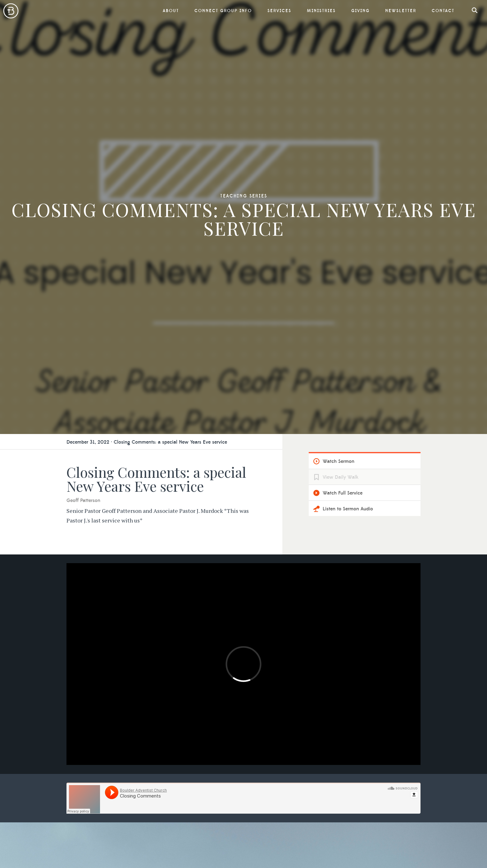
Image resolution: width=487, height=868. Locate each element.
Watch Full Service (343, 493)
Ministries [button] (321, 11)
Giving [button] (360, 11)
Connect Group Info (223, 11)
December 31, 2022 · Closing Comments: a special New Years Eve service (147, 442)
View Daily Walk (341, 477)
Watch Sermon (339, 461)
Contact (443, 11)
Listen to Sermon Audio (348, 509)
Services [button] (279, 11)
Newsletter (401, 11)
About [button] (171, 11)
